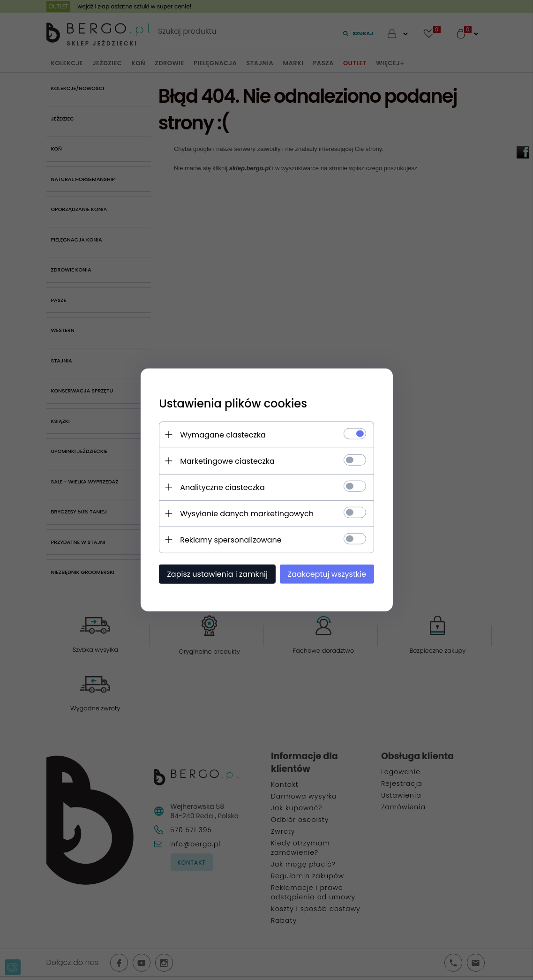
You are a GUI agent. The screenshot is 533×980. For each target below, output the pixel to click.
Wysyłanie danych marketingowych (247, 514)
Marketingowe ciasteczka (227, 461)
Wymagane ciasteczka (223, 435)
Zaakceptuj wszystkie (327, 574)
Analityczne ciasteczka (222, 487)
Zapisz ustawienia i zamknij (217, 574)
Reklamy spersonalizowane (231, 540)
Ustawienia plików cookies (233, 403)
